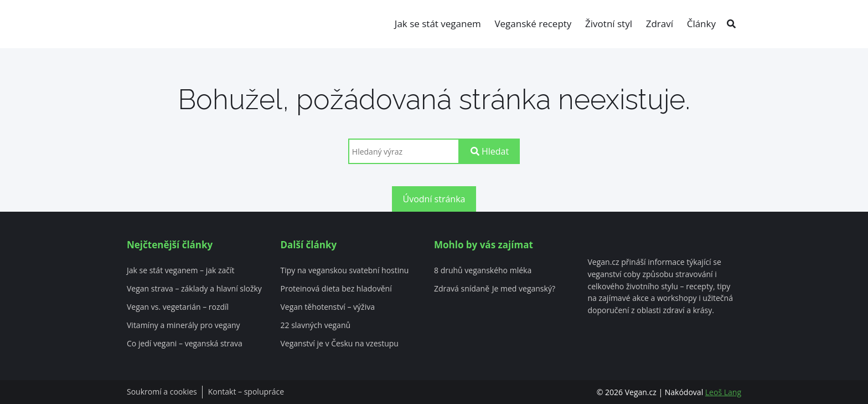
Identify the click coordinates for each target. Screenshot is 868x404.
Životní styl (609, 24)
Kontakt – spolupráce (246, 392)
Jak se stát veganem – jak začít (181, 271)
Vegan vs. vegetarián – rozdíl (178, 307)
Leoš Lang (723, 392)
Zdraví (660, 24)
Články (701, 24)
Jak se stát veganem (438, 24)
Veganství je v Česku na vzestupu (340, 344)
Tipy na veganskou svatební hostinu (345, 271)
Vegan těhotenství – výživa (328, 307)
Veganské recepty (533, 24)
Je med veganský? (524, 289)
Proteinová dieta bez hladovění (336, 289)
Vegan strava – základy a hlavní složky (194, 289)
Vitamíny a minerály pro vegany (184, 326)
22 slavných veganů (316, 326)
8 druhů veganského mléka (483, 271)
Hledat (490, 151)
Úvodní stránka (434, 199)
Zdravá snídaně (462, 289)
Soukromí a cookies (162, 392)
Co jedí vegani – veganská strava (185, 344)
